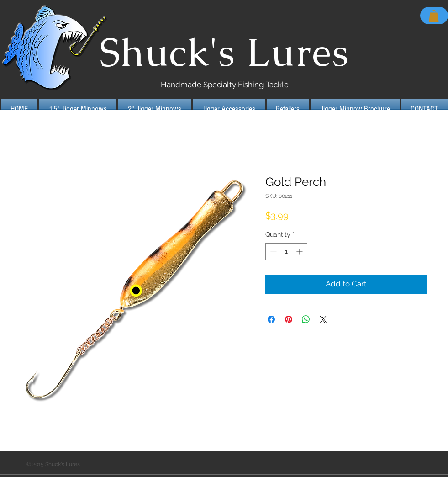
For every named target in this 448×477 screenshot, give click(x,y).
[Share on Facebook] (271, 319)
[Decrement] (272, 252)
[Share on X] (323, 319)
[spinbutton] (286, 252)
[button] (434, 16)
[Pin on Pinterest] (289, 319)
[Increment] (300, 252)
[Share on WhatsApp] (306, 319)
